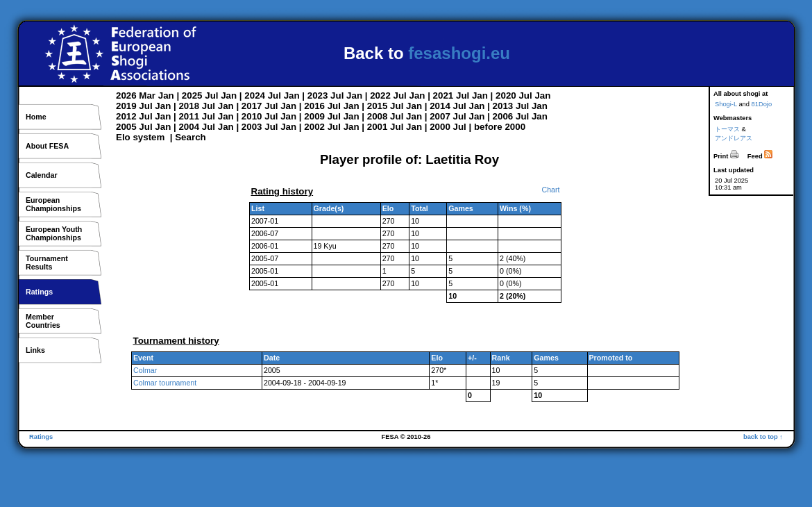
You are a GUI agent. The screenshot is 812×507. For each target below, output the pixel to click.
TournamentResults (47, 263)
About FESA (47, 146)
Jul (211, 95)
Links (35, 350)
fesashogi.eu (459, 53)
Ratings (39, 292)
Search (190, 137)
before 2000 (500, 127)
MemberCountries (43, 321)
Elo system (140, 137)
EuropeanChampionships (53, 204)
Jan (166, 95)
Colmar (145, 370)
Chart (550, 190)
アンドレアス (734, 138)
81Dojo (762, 104)
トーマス (727, 129)
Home (36, 117)
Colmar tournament (165, 383)
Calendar (42, 175)
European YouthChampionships (54, 233)
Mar (147, 95)
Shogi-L (726, 104)
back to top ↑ (763, 437)
